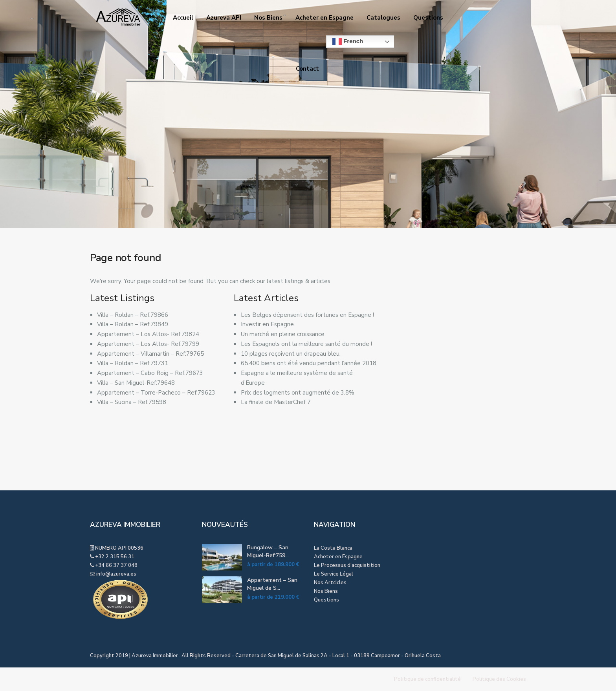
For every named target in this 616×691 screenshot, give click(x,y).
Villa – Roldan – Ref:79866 (133, 315)
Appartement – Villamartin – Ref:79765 (150, 354)
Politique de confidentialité (427, 679)
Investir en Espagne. (268, 324)
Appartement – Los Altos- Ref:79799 (148, 344)
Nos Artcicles (330, 583)
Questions (428, 18)
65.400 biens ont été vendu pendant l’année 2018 (309, 363)
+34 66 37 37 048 (116, 565)
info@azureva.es (116, 574)
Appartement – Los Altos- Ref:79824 (148, 334)
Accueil (183, 18)
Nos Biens (268, 18)
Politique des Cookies (499, 679)
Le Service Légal (334, 574)
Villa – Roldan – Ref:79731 (133, 363)
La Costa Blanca (333, 548)
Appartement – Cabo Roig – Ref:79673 (150, 373)
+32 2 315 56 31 (115, 557)
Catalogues (383, 18)
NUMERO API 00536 (119, 548)
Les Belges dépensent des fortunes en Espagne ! (307, 315)
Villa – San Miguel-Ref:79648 (136, 383)
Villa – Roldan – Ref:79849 (133, 324)
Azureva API (224, 18)
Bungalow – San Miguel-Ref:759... (268, 551)
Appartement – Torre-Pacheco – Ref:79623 (156, 393)
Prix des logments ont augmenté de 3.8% (298, 393)
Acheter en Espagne (324, 18)
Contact (307, 69)
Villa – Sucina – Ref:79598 (132, 402)
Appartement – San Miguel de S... (272, 584)
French (348, 42)
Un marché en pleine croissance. (283, 334)
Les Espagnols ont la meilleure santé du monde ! (306, 344)
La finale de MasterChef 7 (276, 402)
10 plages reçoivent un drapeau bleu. (291, 354)
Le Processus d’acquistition (347, 565)
